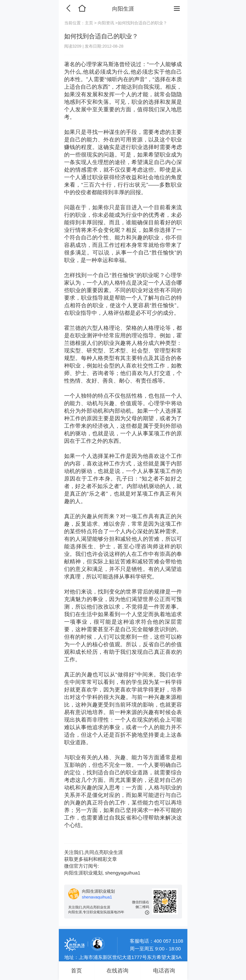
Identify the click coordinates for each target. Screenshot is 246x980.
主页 (90, 23)
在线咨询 (117, 971)
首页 (76, 971)
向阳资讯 (106, 23)
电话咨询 (164, 971)
